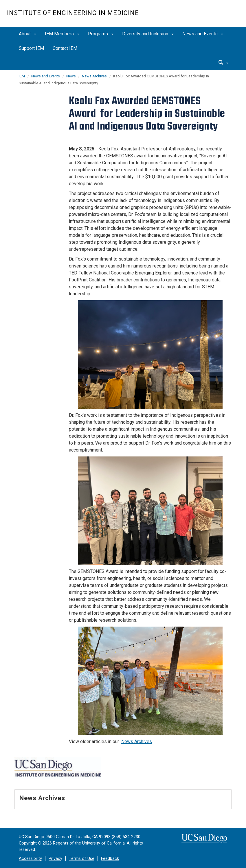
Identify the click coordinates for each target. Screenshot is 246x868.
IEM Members (62, 34)
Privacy (55, 859)
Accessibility (30, 859)
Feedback (110, 859)
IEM (22, 76)
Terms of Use (82, 859)
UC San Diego (206, 16)
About (27, 34)
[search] (223, 63)
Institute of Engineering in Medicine (73, 13)
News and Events (203, 34)
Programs (101, 34)
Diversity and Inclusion (148, 34)
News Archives (94, 76)
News (71, 76)
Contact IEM (65, 48)
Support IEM (31, 48)
